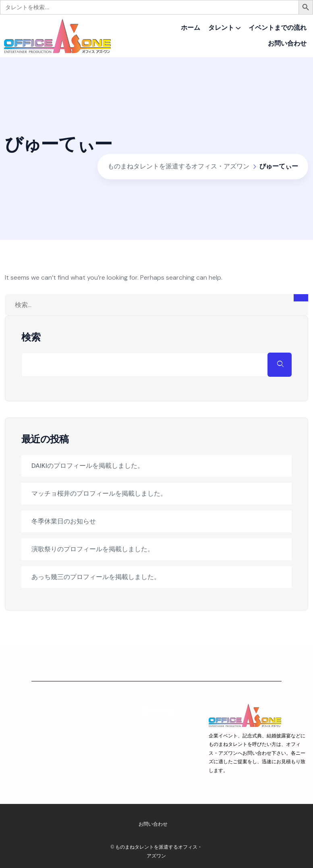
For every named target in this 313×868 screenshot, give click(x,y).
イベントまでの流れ (278, 28)
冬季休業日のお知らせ (64, 521)
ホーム (191, 28)
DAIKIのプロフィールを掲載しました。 (88, 466)
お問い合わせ (287, 43)
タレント (221, 28)
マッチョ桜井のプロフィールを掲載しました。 (99, 493)
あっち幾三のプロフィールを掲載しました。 (96, 577)
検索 (31, 337)
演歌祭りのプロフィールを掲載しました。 (93, 549)
